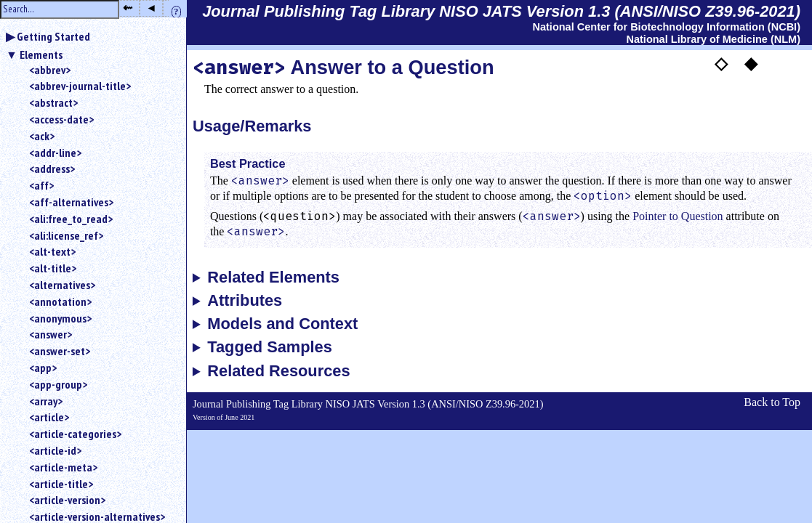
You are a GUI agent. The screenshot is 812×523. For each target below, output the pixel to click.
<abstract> (53, 102)
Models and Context (282, 324)
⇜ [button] (128, 8)
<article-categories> (75, 434)
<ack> (42, 136)
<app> (43, 368)
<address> (52, 169)
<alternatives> (62, 285)
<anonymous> (60, 318)
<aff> (41, 185)
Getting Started (53, 36)
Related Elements (273, 277)
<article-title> (61, 484)
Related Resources (278, 371)
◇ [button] (721, 63)
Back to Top (772, 402)
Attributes (245, 301)
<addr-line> (55, 153)
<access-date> (61, 119)
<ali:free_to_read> (71, 219)
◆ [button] (751, 63)
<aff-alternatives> (71, 202)
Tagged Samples (270, 347)
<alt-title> (53, 268)
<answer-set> (60, 351)
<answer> (51, 334)
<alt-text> (52, 251)
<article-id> (55, 450)
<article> (49, 417)
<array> (46, 401)
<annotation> (60, 301)
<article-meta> (63, 467)
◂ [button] (151, 8)
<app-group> (58, 384)
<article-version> (67, 500)
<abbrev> (50, 70)
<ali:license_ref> (66, 235)
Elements (41, 54)
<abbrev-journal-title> (80, 86)
